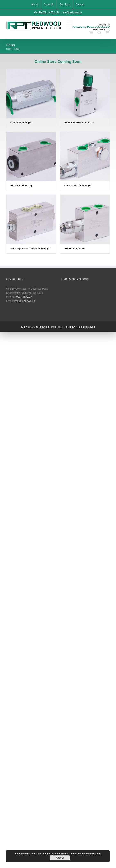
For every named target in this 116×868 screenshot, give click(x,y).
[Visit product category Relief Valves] (85, 224)
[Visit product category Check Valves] (31, 98)
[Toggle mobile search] (99, 33)
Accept (60, 858)
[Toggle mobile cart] (91, 33)
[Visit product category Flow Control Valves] (85, 98)
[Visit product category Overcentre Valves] (85, 161)
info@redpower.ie (72, 12)
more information (91, 854)
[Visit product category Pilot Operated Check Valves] (31, 224)
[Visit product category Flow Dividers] (31, 161)
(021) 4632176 (24, 297)
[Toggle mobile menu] (108, 33)
